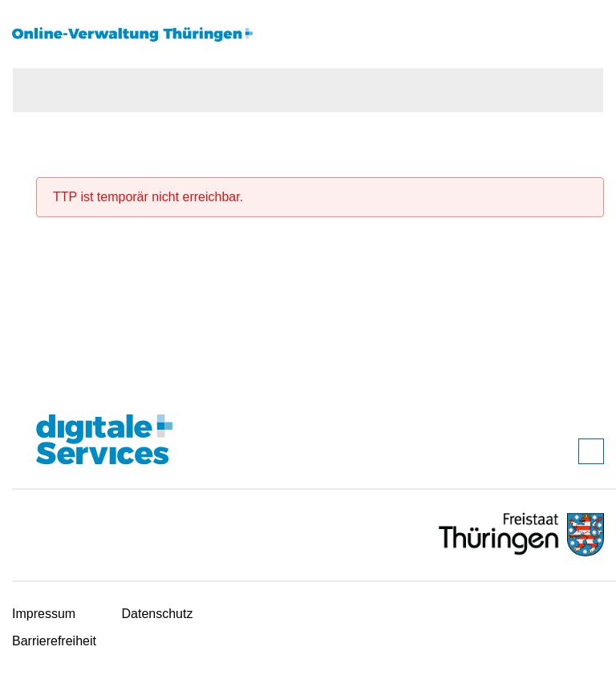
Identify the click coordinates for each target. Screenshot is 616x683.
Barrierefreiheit (54, 641)
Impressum (44, 614)
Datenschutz (158, 614)
